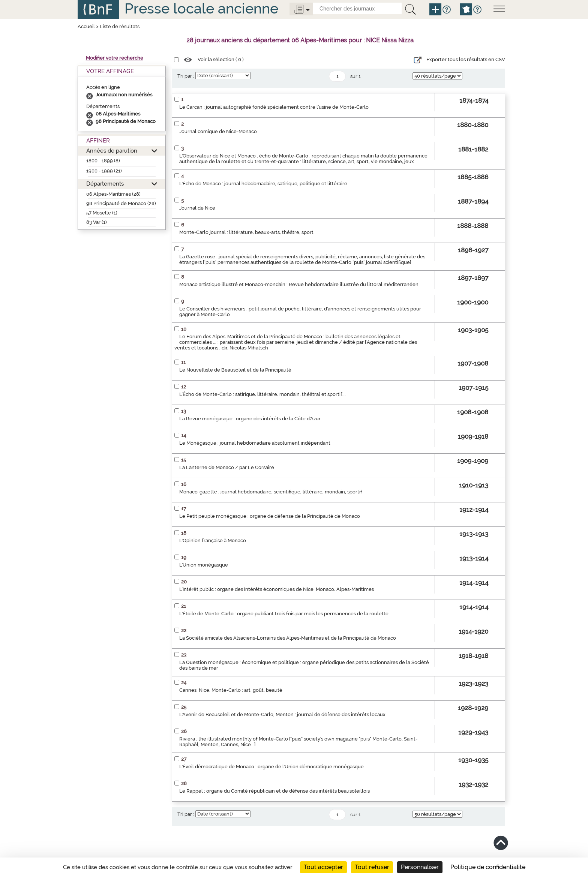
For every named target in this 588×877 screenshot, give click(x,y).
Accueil (86, 26)
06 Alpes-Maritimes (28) (113, 194)
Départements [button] (105, 184)
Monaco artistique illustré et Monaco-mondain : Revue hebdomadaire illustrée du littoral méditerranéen (299, 284)
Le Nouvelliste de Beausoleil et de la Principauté (235, 370)
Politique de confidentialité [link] (488, 867)
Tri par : (186, 76)
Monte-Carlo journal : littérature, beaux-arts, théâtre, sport (246, 232)
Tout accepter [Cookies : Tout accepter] (323, 867)
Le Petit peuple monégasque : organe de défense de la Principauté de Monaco (270, 516)
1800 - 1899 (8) (103, 161)
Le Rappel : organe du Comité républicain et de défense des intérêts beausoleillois (274, 791)
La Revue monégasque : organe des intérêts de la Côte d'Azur (250, 419)
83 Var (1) (97, 222)
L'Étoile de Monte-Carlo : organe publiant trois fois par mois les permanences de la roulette (284, 614)
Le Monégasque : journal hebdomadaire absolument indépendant (255, 443)
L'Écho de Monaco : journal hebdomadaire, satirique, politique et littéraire (263, 184)
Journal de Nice (197, 208)
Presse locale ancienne (201, 8)
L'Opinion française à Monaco (213, 540)
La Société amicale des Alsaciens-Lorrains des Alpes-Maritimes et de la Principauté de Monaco (288, 638)
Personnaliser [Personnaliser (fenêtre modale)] (420, 867)
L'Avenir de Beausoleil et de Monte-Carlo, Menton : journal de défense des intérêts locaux (282, 714)
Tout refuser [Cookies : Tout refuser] (372, 867)
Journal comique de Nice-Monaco (218, 131)
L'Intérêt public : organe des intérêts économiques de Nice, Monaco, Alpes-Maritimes (277, 589)
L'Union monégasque (204, 565)
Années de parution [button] (112, 151)
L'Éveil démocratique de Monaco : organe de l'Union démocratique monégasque (271, 767)
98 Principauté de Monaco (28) (121, 203)
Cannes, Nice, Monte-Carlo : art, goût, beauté (231, 690)
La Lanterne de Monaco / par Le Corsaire (227, 467)
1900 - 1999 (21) (104, 171)
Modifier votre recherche (115, 58)
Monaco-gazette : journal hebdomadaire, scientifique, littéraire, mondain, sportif (271, 492)
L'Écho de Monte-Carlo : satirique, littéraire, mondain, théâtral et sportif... (262, 394)
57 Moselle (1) (102, 213)
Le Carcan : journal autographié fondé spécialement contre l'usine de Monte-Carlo (274, 107)
